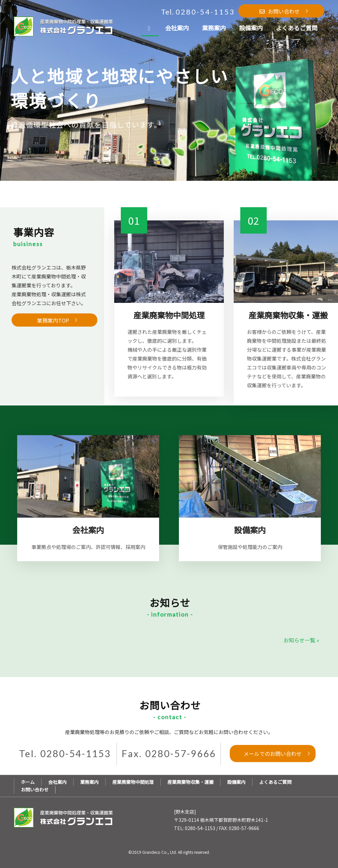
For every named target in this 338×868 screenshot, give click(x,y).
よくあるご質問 (275, 782)
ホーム (28, 782)
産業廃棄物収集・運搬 (190, 782)
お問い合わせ (35, 789)
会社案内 (57, 782)
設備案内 (236, 782)
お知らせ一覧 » (301, 640)
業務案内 (89, 782)
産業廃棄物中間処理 (133, 782)
